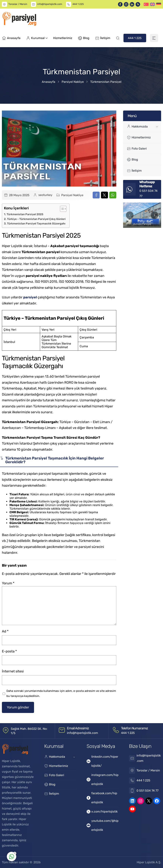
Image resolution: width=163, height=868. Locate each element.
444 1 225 (78, 4)
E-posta (9, 651)
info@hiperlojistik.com (50, 4)
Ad (5, 631)
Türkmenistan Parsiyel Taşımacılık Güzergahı (36, 224)
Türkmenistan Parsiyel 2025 (25, 214)
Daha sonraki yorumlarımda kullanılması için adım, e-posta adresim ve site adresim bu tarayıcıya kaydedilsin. (61, 693)
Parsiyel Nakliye (73, 82)
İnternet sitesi (13, 671)
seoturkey (45, 195)
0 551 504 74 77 (147, 791)
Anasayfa (49, 82)
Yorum (8, 583)
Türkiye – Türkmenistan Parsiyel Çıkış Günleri (36, 219)
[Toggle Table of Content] (61, 209)
